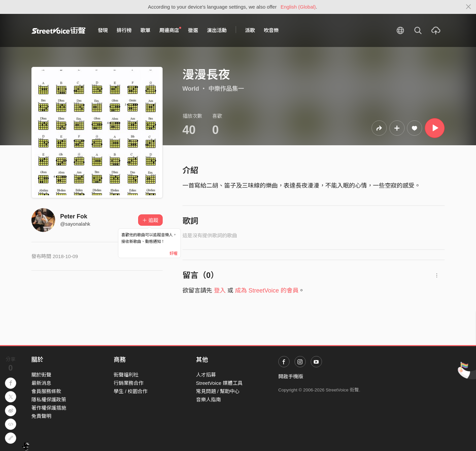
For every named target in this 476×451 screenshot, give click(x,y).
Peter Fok (74, 216)
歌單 (145, 30)
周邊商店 (170, 30)
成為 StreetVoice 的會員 (267, 291)
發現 (103, 30)
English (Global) (298, 7)
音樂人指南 (208, 400)
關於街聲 (41, 375)
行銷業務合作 (129, 383)
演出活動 (217, 30)
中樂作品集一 (226, 89)
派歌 (250, 30)
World (191, 89)
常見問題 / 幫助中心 (218, 391)
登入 (220, 291)
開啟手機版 (291, 376)
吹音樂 (271, 30)
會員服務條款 (46, 391)
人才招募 (206, 375)
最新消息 (41, 383)
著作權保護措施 (49, 408)
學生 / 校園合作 (131, 391)
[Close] (469, 7)
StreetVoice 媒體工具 (219, 383)
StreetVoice (59, 30)
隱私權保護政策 (49, 400)
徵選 (193, 30)
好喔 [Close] (174, 253)
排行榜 (124, 30)
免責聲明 (41, 416)
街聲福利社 (126, 375)
